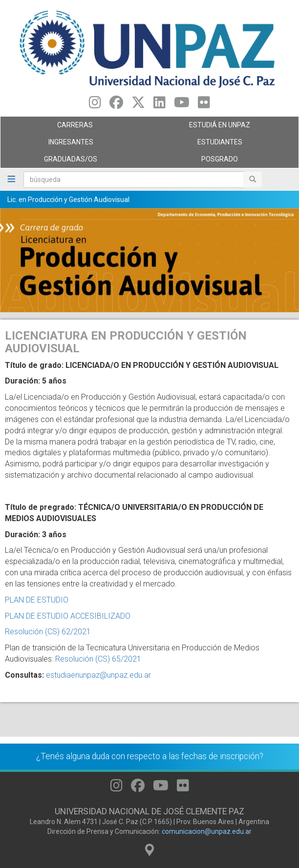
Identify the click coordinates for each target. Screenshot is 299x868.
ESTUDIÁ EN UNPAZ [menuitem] (222, 127)
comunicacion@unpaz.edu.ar (207, 831)
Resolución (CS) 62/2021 (48, 632)
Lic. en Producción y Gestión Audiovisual (68, 200)
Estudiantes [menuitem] (222, 144)
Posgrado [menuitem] (222, 161)
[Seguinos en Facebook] (116, 105)
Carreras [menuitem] (73, 127)
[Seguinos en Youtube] (182, 105)
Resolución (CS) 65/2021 (98, 659)
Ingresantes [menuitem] (73, 144)
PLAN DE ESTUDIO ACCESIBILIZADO (68, 616)
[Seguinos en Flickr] (204, 105)
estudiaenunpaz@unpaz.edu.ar (98, 675)
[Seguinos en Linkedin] (160, 105)
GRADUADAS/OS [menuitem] (73, 161)
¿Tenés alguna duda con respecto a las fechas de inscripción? (150, 756)
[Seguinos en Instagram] (95, 105)
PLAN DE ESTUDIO (37, 600)
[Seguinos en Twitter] (138, 105)
